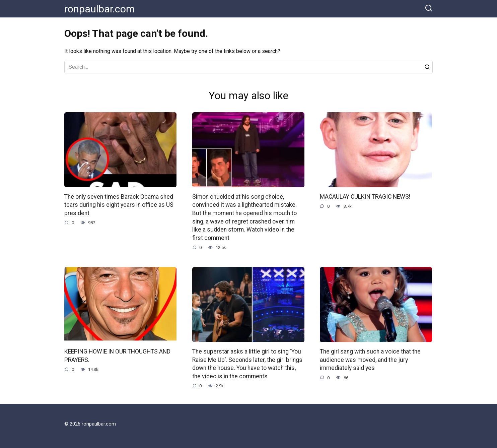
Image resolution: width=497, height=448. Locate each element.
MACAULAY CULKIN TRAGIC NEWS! (365, 197)
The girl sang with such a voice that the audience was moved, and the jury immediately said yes (370, 360)
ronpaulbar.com (99, 9)
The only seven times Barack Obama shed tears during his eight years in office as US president (119, 205)
